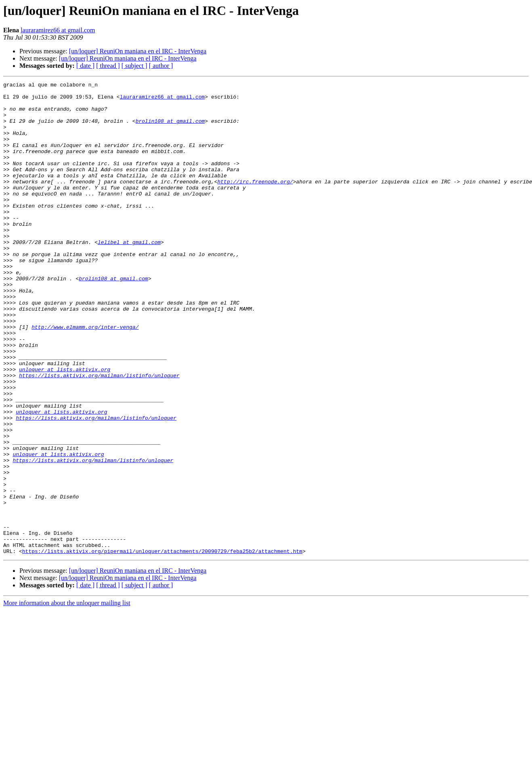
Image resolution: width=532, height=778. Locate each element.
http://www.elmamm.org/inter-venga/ (85, 376)
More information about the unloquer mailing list (67, 697)
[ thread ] (108, 66)
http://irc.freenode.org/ (255, 202)
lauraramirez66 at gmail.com (58, 30)
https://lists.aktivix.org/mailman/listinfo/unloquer (99, 435)
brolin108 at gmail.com (170, 129)
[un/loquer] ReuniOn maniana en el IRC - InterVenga (138, 51)
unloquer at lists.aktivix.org (65, 427)
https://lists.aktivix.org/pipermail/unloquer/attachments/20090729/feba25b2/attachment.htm (162, 646)
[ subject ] (134, 66)
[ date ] (85, 66)
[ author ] (161, 66)
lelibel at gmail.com (129, 275)
